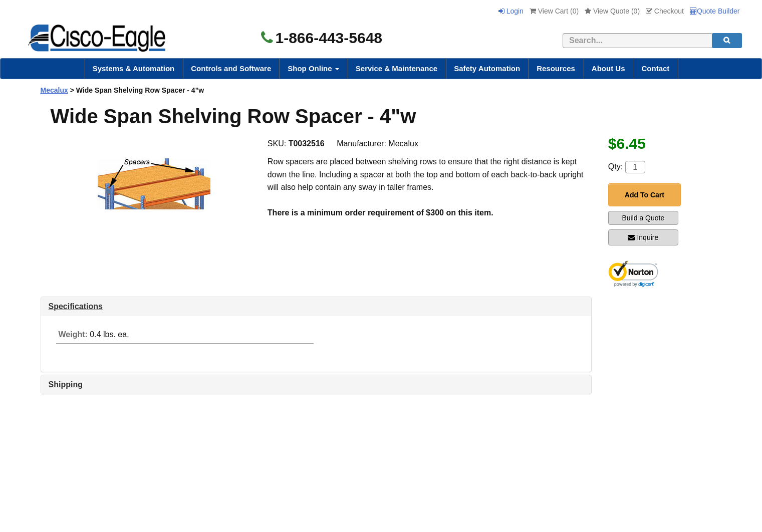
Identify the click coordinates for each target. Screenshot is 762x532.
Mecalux (54, 90)
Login (511, 11)
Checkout (665, 11)
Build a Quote (643, 218)
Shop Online (313, 68)
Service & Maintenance (397, 68)
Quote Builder (715, 11)
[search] (727, 41)
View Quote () (612, 11)
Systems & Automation (134, 68)
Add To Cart (645, 195)
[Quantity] (635, 167)
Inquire (643, 237)
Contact (656, 68)
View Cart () (554, 11)
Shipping (66, 384)
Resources (556, 68)
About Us (608, 68)
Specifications (76, 306)
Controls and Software (231, 68)
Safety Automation (487, 68)
